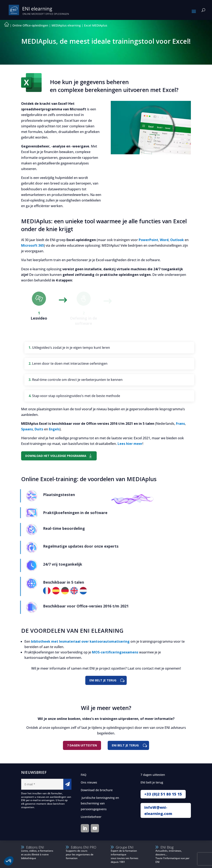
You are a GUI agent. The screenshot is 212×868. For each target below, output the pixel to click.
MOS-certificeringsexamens (115, 652)
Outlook (177, 240)
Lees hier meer (130, 444)
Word (164, 240)
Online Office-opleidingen (30, 25)
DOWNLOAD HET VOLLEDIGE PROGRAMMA (56, 456)
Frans (180, 424)
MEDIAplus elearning (66, 25)
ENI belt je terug (125, 745)
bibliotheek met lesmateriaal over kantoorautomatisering (80, 641)
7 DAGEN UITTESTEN (82, 745)
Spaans (27, 429)
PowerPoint (148, 240)
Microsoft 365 (33, 245)
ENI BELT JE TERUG (103, 680)
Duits (39, 429)
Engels (54, 429)
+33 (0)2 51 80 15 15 (163, 794)
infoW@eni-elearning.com (158, 811)
